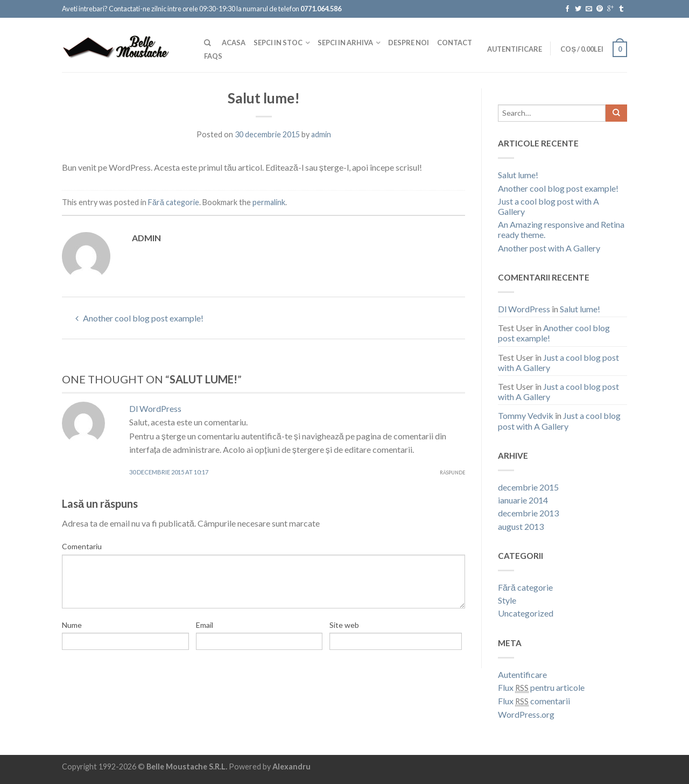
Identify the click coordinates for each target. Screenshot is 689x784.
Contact (455, 43)
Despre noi (409, 43)
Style (507, 600)
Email (205, 625)
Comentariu (82, 546)
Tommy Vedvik (526, 415)
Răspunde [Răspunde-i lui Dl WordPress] (452, 472)
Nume (72, 625)
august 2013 (521, 526)
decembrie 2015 (528, 487)
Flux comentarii (534, 701)
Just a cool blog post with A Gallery (549, 206)
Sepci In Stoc (278, 43)
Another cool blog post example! (139, 318)
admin (321, 134)
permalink (269, 202)
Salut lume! (518, 175)
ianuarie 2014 (523, 500)
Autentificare (515, 49)
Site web (344, 625)
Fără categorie (174, 202)
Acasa (234, 43)
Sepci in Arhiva (345, 43)
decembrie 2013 (528, 513)
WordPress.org (526, 714)
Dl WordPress (155, 408)
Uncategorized (526, 613)
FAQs (213, 56)
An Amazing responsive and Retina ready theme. (561, 229)
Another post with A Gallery (549, 248)
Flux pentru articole (541, 688)
